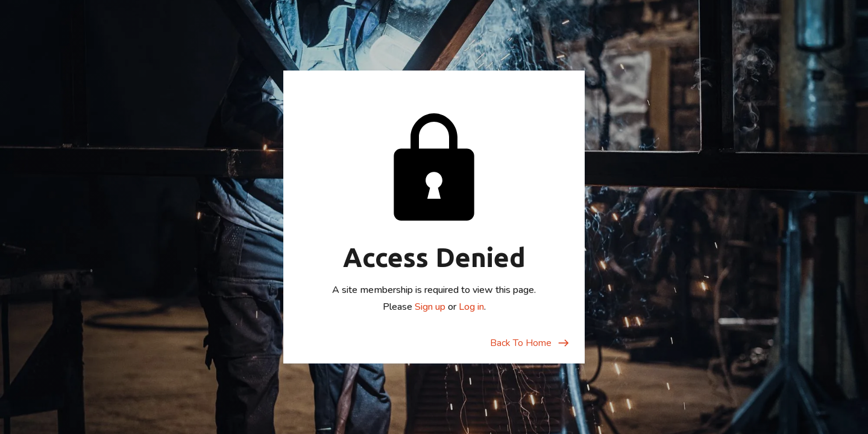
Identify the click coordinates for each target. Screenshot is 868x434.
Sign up (430, 307)
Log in (471, 307)
